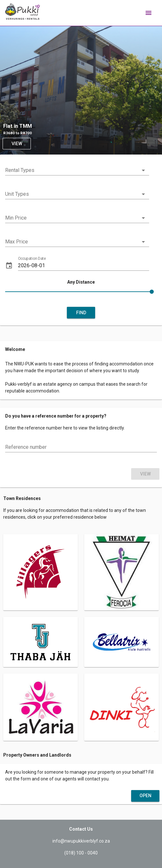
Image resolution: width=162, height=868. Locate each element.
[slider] (81, 293)
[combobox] (77, 172)
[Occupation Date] (84, 266)
